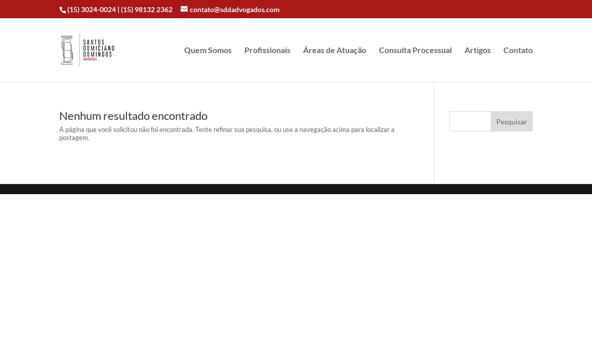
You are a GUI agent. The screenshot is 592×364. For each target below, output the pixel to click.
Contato (518, 51)
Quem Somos (208, 51)
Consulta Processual (415, 51)
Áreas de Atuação (335, 51)
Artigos (478, 51)
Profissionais (267, 51)
